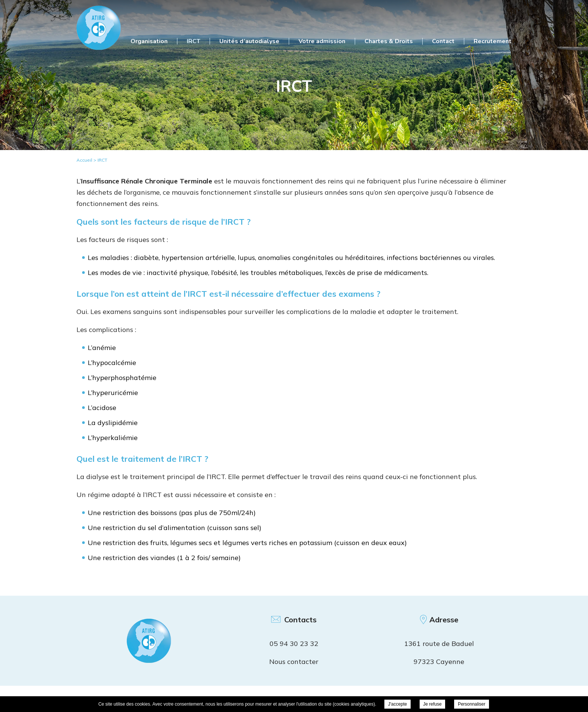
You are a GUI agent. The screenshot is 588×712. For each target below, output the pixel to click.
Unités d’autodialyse (249, 41)
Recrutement (493, 41)
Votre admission (322, 41)
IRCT (193, 41)
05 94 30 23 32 (294, 644)
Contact (443, 41)
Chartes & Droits (389, 41)
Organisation (149, 41)
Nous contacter (294, 662)
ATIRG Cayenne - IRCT (99, 28)
